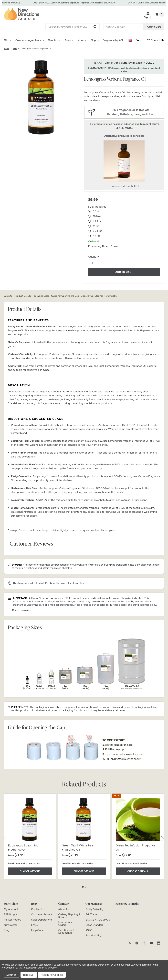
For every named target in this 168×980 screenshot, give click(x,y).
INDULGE (20, 3)
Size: (97, 207)
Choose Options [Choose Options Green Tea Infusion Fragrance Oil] (138, 871)
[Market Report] (12, 920)
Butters (125, 63)
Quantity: (94, 257)
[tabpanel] (30, 836)
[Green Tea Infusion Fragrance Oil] (138, 820)
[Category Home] (7, 49)
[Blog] (7, 930)
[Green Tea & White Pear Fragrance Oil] (84, 820)
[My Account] (11, 909)
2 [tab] (86, 887)
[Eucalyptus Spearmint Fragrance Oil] (30, 820)
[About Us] (64, 909)
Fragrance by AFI (113, 40)
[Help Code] (37, 930)
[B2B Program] (12, 914)
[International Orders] (66, 924)
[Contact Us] (38, 909)
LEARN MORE (124, 128)
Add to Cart (154, 27)
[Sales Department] (42, 920)
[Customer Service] (156, 40)
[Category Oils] (15, 49)
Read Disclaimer (21, 610)
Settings (11, 975)
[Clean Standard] (94, 925)
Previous (5, 839)
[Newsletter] (10, 925)
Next (162, 839)
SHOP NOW (114, 3)
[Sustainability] (93, 935)
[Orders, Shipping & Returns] (69, 916)
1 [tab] (83, 887)
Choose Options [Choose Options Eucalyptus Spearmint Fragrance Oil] (30, 871)
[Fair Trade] (91, 914)
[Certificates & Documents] (66, 931)
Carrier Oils (111, 63)
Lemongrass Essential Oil (124, 186)
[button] (95, 27)
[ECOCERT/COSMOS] (98, 920)
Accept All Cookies (52, 975)
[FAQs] (34, 925)
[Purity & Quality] (95, 909)
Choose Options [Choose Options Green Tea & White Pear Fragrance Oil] (84, 871)
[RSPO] (89, 930)
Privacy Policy (49, 968)
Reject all (29, 975)
